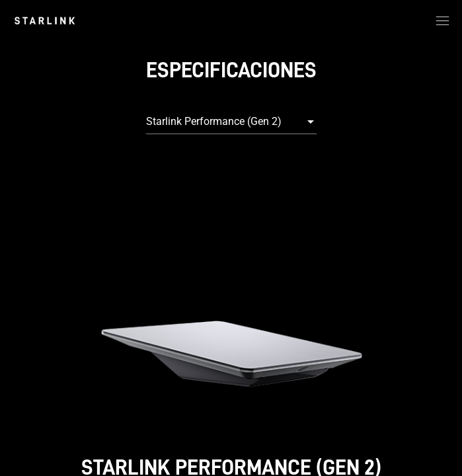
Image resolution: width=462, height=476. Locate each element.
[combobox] (231, 122)
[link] (45, 20)
